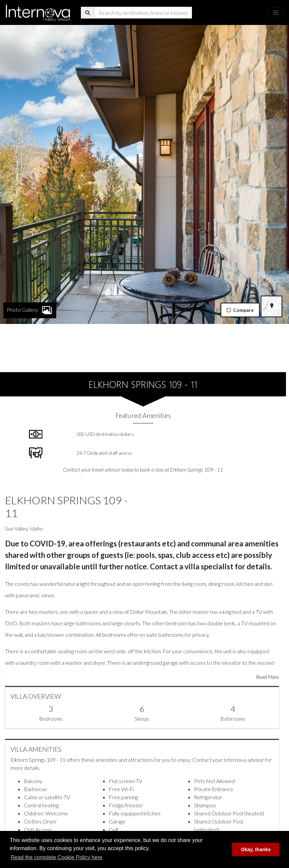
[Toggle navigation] (276, 13)
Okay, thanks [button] (256, 849)
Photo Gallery (30, 275)
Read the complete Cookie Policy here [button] (57, 857)
